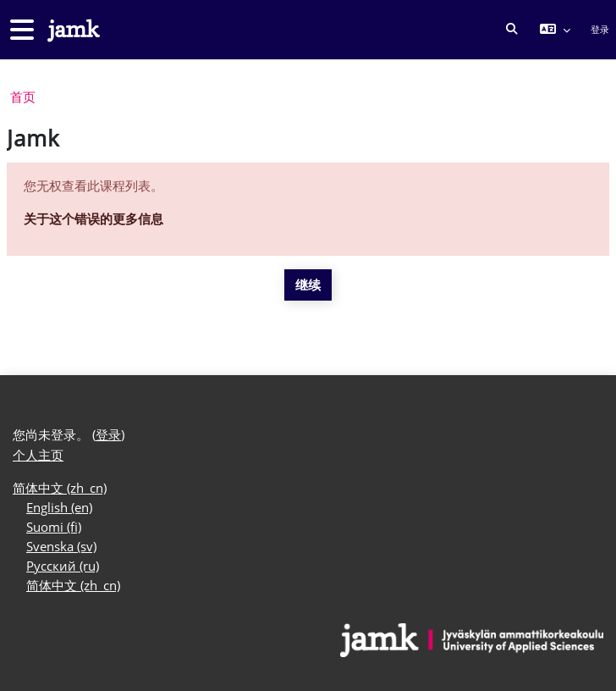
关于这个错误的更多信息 (93, 219)
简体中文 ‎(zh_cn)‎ (60, 488)
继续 (308, 285)
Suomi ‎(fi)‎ (54, 527)
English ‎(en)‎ (59, 508)
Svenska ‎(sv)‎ (61, 547)
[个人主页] (72, 30)
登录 (600, 29)
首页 (23, 97)
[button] (513, 30)
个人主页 (38, 455)
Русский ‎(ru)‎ (63, 566)
